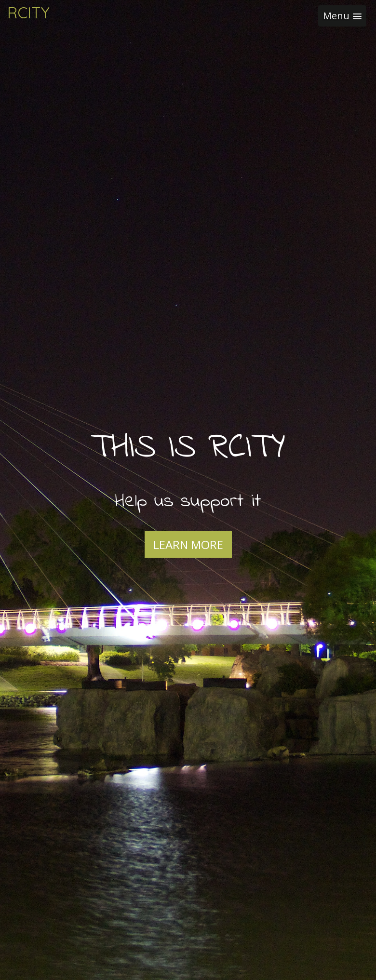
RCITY (28, 13)
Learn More (188, 544)
